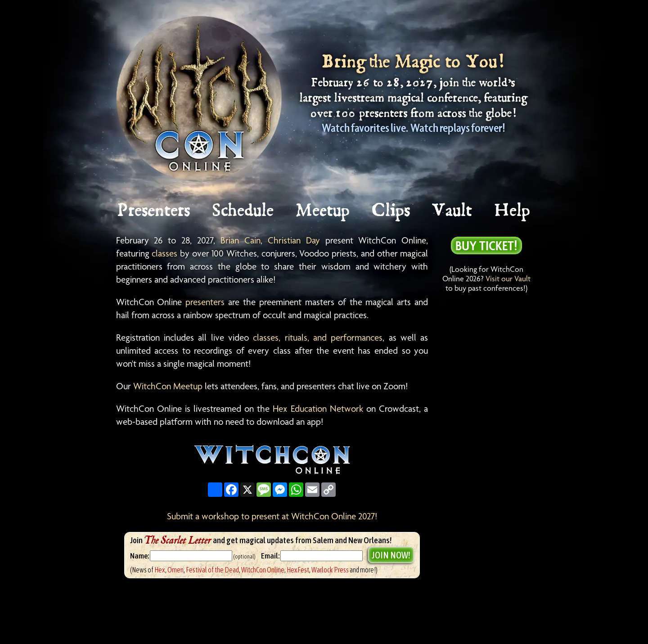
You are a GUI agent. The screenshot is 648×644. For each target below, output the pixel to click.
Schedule (243, 211)
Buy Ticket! (486, 245)
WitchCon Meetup (168, 386)
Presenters (154, 211)
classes (164, 253)
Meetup (323, 211)
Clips (391, 211)
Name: (139, 556)
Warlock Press (330, 570)
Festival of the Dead (212, 570)
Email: (271, 556)
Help (513, 211)
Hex (160, 570)
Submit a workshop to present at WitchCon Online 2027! (272, 516)
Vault (453, 211)
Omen (175, 570)
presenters (205, 302)
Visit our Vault (508, 279)
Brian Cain (241, 240)
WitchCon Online (263, 570)
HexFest (298, 570)
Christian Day (294, 240)
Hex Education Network (318, 409)
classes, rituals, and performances (318, 338)
